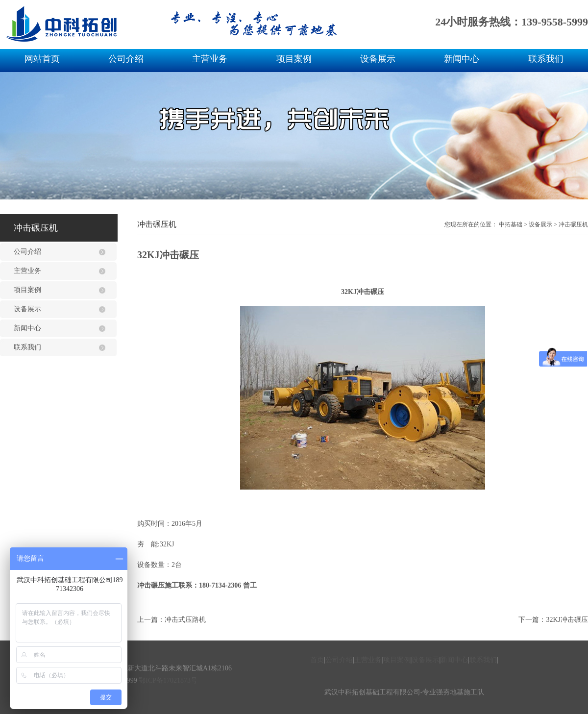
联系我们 (546, 59)
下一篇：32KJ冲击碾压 (553, 620)
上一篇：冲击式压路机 (171, 620)
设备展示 (378, 59)
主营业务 (210, 59)
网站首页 (42, 59)
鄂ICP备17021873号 (168, 680)
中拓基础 (511, 224)
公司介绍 (126, 59)
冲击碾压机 (573, 224)
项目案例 (294, 59)
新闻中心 (462, 59)
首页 (317, 660)
